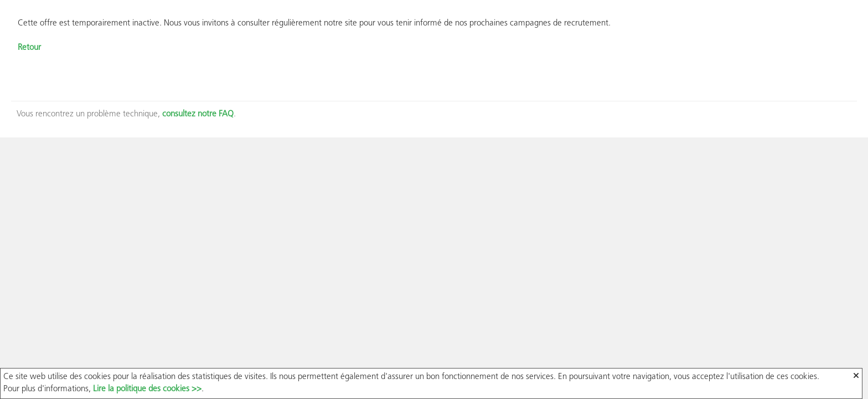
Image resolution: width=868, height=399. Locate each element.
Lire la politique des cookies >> (147, 389)
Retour (29, 48)
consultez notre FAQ (198, 114)
